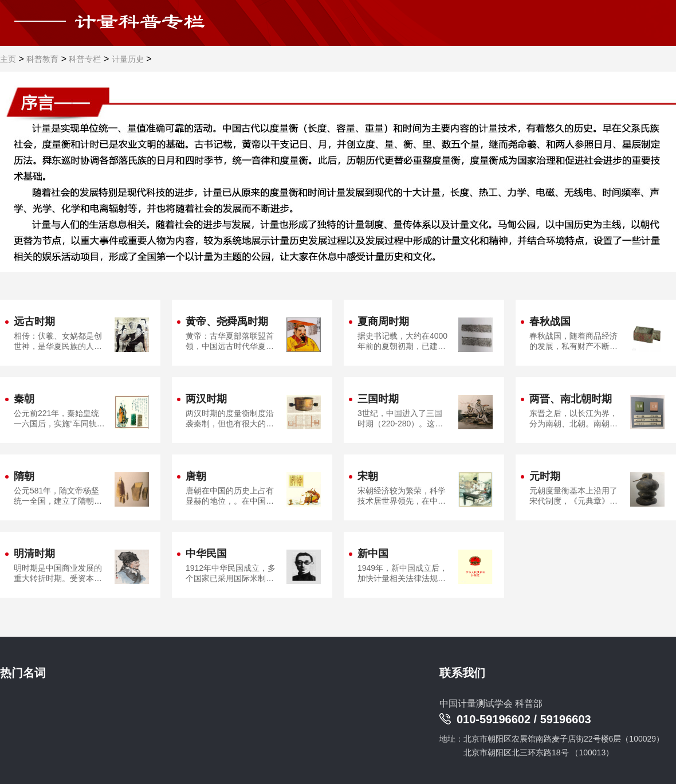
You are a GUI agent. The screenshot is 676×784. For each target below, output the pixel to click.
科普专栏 (85, 59)
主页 (8, 59)
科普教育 (42, 59)
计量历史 (128, 59)
